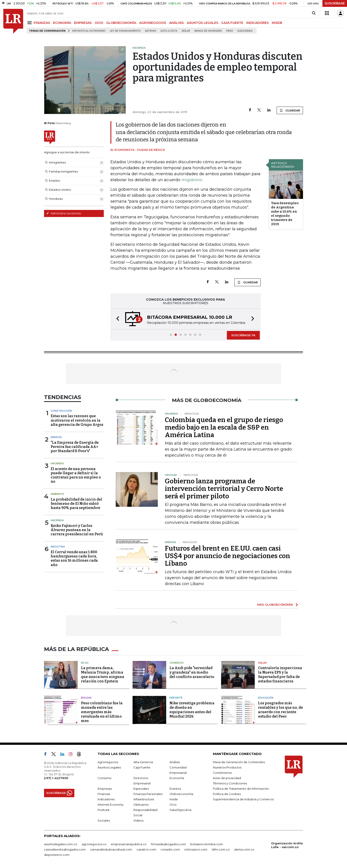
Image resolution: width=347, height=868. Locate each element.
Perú (230, 31)
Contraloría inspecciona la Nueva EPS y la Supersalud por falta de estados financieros (280, 675)
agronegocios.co (94, 844)
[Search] (314, 13)
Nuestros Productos (227, 767)
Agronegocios (108, 762)
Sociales (104, 820)
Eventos (175, 789)
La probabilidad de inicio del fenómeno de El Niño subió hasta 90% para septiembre (76, 504)
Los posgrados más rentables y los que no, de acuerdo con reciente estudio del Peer (280, 710)
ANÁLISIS (176, 23)
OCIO (99, 23)
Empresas (105, 789)
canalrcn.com (146, 849)
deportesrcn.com (57, 855)
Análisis (175, 762)
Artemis (150, 31)
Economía (177, 778)
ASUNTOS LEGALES (202, 23)
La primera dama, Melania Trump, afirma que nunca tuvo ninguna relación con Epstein (103, 675)
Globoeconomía (181, 794)
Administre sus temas (64, 213)
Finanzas (104, 794)
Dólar (186, 31)
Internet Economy (111, 805)
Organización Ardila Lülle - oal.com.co (287, 845)
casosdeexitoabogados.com (65, 849)
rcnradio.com (170, 849)
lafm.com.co (221, 849)
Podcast (104, 810)
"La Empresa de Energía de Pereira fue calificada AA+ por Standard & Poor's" (75, 447)
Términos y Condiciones (230, 783)
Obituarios (141, 805)
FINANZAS (42, 23)
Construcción (61, 411)
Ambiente (57, 494)
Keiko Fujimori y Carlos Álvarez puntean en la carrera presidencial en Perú (77, 530)
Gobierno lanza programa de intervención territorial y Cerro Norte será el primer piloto (224, 489)
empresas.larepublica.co (129, 844)
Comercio (177, 663)
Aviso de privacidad (227, 778)
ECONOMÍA (62, 23)
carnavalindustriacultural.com (111, 849)
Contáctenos (222, 773)
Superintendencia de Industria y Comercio (243, 799)
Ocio (173, 805)
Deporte (176, 698)
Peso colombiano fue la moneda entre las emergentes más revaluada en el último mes (102, 712)
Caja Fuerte (142, 767)
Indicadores (106, 799)
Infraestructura (144, 799)
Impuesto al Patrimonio (89, 31)
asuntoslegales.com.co (61, 844)
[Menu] (30, 23)
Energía (56, 437)
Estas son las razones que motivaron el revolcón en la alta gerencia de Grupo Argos (77, 420)
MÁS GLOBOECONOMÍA (275, 605)
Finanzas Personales (148, 794)
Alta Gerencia (143, 762)
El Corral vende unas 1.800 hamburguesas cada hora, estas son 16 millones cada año (74, 558)
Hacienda (57, 463)
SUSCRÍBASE (335, 3)
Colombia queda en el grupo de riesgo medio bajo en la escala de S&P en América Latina (224, 427)
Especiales (141, 789)
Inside (174, 799)
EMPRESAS (83, 23)
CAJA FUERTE (232, 23)
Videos (138, 820)
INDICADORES (257, 23)
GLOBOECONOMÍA (121, 23)
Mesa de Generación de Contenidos (239, 762)
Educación (266, 698)
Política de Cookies (227, 794)
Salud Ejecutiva (180, 810)
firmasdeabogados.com (168, 844)
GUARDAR (290, 110)
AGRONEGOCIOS (153, 23)
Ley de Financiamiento (125, 31)
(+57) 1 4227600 (56, 778)
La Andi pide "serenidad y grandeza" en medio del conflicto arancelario (192, 672)
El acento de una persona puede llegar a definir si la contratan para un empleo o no (76, 475)
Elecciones (245, 31)
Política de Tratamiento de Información (241, 789)
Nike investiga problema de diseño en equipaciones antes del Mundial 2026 (192, 710)
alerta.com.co (244, 849)
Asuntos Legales (109, 767)
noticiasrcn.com (196, 849)
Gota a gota (169, 31)
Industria (58, 547)
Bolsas (86, 698)
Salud (262, 663)
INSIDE (277, 23)
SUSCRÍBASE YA (243, 335)
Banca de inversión (208, 31)
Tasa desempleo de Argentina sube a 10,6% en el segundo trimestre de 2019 (285, 214)
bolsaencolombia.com (207, 844)
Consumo (105, 778)
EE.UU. (85, 663)
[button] (116, 319)
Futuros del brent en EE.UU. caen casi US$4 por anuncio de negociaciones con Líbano (227, 556)
